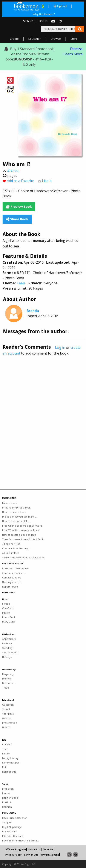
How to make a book (14, 512)
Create (14, 39)
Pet (4, 767)
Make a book (9, 503)
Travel (6, 688)
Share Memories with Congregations (23, 557)
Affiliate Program (16, 849)
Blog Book (8, 789)
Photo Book (9, 617)
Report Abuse (10, 587)
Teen (21, 283)
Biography (8, 674)
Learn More (73, 54)
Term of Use (31, 855)
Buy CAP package (12, 827)
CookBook (8, 608)
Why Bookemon (50, 855)
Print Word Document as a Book (21, 530)
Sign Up (28, 21)
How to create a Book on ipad (19, 535)
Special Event (10, 652)
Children (7, 744)
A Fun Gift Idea (11, 553)
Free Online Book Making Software (22, 526)
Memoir (7, 679)
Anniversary (9, 639)
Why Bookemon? (44, 14)
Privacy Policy (13, 855)
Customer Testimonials (15, 568)
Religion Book (10, 798)
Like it (47, 181)
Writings (7, 718)
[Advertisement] (43, 413)
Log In (43, 21)
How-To (7, 727)
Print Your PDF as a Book (16, 508)
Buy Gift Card (10, 831)
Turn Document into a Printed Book (23, 539)
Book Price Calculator (15, 818)
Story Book (8, 622)
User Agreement (12, 582)
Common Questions (14, 573)
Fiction (6, 604)
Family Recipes (11, 763)
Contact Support (12, 577)
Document (8, 683)
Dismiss (76, 49)
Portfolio (7, 802)
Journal (6, 793)
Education (35, 39)
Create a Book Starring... (16, 548)
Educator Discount (13, 836)
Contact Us (34, 849)
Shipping (7, 822)
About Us (48, 849)
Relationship (9, 772)
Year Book (8, 714)
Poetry (6, 613)
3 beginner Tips (11, 544)
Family (6, 753)
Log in (60, 347)
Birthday (7, 643)
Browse (56, 39)
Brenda (13, 170)
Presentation (10, 723)
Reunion (7, 807)
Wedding (7, 648)
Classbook (8, 705)
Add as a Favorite (21, 181)
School (6, 709)
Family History (10, 758)
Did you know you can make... (19, 517)
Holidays (7, 657)
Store (74, 39)
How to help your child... (16, 521)
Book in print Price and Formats (20, 840)
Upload (60, 6)
